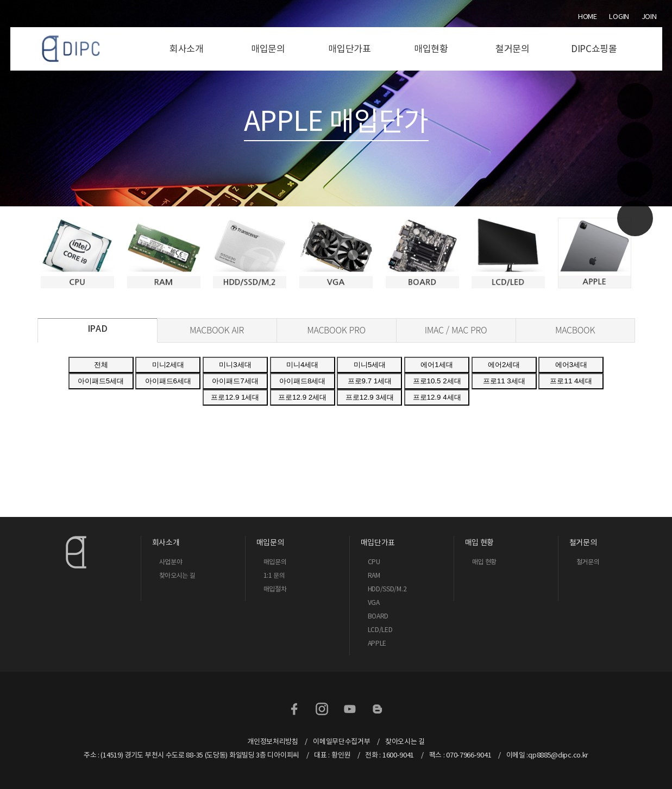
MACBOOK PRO (336, 330)
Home (588, 17)
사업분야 (171, 562)
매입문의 (268, 49)
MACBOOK (575, 330)
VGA (374, 602)
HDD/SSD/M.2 (387, 589)
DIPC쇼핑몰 (594, 49)
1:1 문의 (274, 575)
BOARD (378, 616)
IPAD (98, 329)
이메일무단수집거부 (341, 741)
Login (619, 17)
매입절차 (275, 589)
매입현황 (431, 49)
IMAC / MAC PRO (456, 330)
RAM (374, 575)
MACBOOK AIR (217, 330)
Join (649, 17)
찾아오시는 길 (177, 575)
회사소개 (187, 49)
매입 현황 (485, 562)
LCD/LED (380, 630)
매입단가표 (350, 49)
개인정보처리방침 (273, 741)
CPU (374, 562)
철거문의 (513, 49)
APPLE (377, 643)
